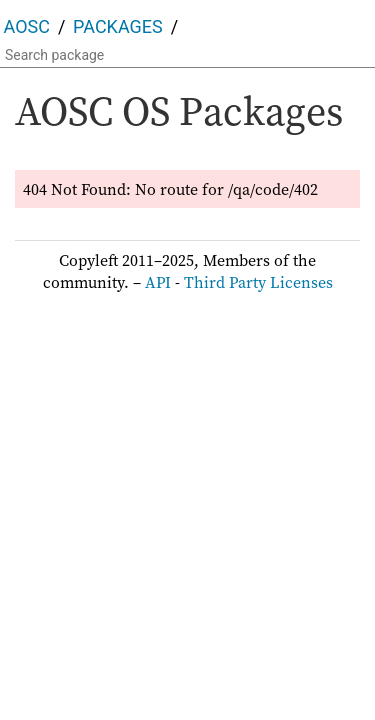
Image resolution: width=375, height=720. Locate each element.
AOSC (27, 26)
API (158, 282)
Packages (118, 26)
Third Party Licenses (258, 282)
